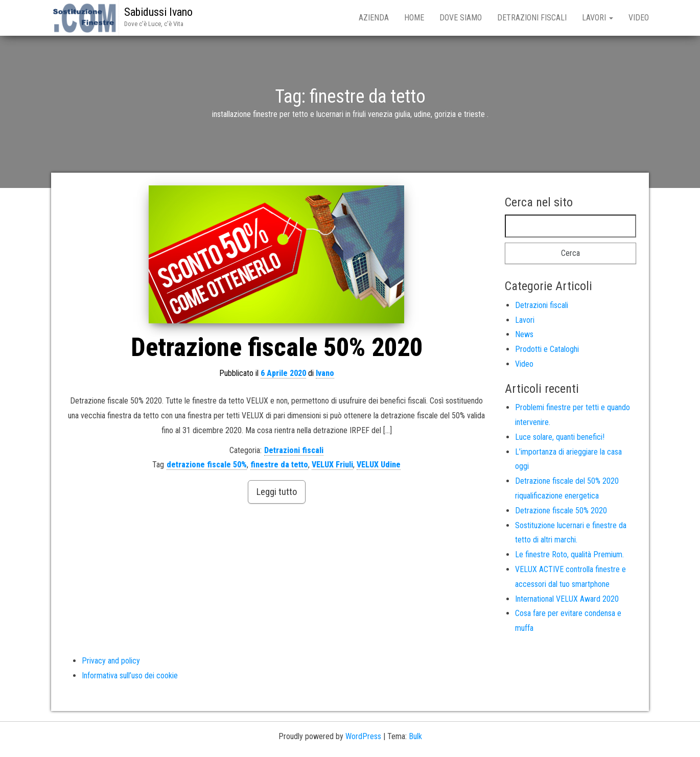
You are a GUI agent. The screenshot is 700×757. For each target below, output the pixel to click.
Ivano (325, 373)
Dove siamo (461, 18)
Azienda (374, 18)
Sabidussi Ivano (158, 12)
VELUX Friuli (332, 465)
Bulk (415, 736)
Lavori (598, 18)
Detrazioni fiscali (532, 18)
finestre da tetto (279, 465)
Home (414, 18)
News (524, 334)
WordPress (363, 736)
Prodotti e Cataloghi (547, 349)
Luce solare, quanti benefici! (560, 437)
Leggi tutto (277, 492)
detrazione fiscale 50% (207, 465)
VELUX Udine (379, 465)
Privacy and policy (111, 661)
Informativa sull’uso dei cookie (130, 676)
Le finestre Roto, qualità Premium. (569, 554)
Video (639, 18)
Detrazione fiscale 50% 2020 (277, 347)
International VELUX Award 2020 (567, 599)
